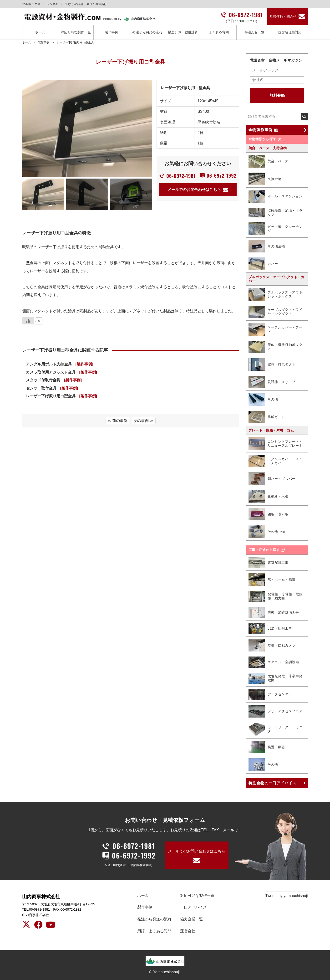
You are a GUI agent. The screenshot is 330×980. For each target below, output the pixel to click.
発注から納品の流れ (147, 32)
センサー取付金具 (52, 388)
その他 (263, 399)
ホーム (40, 32)
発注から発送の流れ (154, 919)
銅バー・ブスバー (272, 479)
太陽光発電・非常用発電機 (276, 678)
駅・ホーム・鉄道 (272, 579)
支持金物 (265, 179)
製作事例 (112, 32)
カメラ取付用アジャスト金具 (62, 372)
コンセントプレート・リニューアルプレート (276, 444)
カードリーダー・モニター (276, 729)
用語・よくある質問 (154, 931)
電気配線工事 (269, 563)
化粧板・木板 (269, 497)
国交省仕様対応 (290, 32)
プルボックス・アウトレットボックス (276, 294)
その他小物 (267, 532)
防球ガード (267, 417)
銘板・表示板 (269, 514)
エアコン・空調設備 (274, 662)
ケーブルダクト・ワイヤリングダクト (276, 312)
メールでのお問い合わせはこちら (197, 851)
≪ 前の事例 (117, 421)
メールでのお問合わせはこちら (198, 190)
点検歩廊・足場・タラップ (276, 213)
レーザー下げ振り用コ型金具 (75, 42)
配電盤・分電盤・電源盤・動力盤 (276, 596)
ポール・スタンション (276, 196)
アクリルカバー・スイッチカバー (276, 461)
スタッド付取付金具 (54, 380)
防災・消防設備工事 (274, 612)
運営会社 (188, 931)
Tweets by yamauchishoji (287, 896)
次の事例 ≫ (143, 421)
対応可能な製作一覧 (76, 32)
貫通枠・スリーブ (272, 382)
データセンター (270, 695)
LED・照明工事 (270, 629)
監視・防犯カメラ (272, 645)
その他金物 (267, 246)
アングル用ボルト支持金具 (60, 364)
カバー (263, 264)
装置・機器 (267, 747)
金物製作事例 (263, 130)
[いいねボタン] (28, 321)
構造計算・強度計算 (183, 32)
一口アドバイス (193, 907)
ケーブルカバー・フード (276, 329)
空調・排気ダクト (272, 364)
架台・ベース (269, 161)
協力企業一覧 (192, 919)
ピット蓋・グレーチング (276, 229)
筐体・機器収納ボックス (276, 347)
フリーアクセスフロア (276, 711)
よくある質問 (219, 32)
